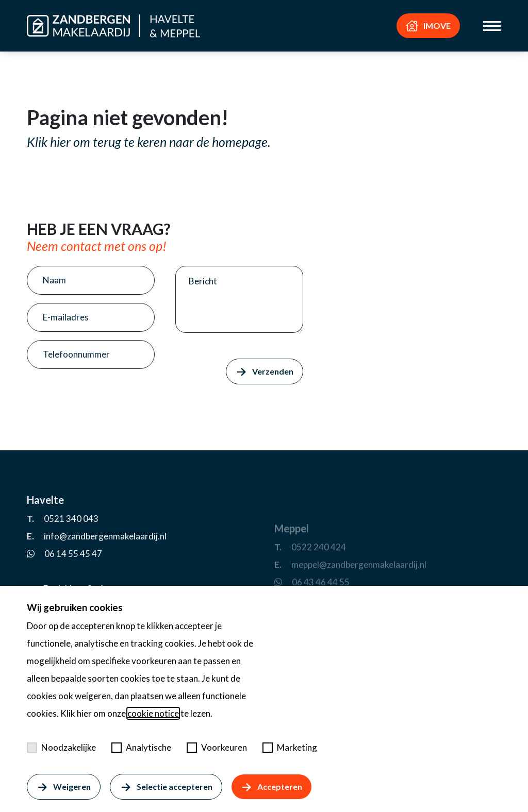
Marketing (290, 747)
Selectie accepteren (166, 787)
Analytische (141, 747)
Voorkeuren (217, 747)
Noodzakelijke (61, 747)
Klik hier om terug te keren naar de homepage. (148, 142)
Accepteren (271, 787)
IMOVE (428, 26)
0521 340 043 (71, 561)
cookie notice (153, 713)
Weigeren (64, 787)
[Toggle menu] (492, 26)
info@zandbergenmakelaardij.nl (105, 578)
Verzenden (265, 371)
